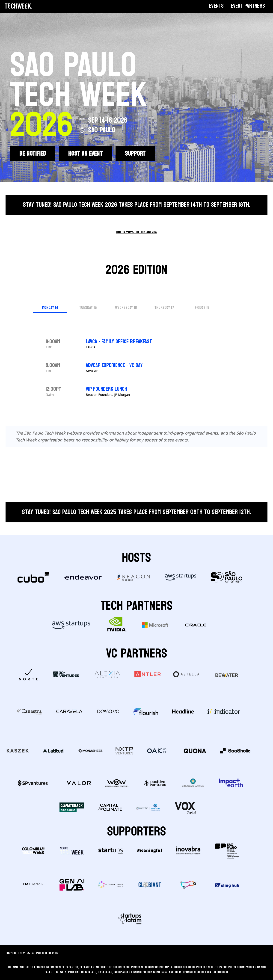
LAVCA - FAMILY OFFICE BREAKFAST (119, 342)
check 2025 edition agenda (136, 232)
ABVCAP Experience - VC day (114, 365)
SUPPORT (135, 154)
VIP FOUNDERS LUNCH (106, 389)
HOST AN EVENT (85, 154)
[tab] (50, 308)
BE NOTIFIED (33, 154)
